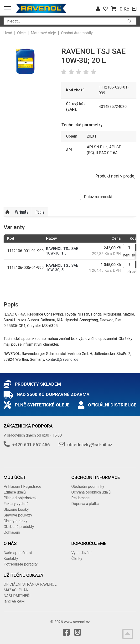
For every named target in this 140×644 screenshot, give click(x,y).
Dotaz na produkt (98, 197)
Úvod (8, 33)
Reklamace (80, 498)
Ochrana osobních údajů (91, 492)
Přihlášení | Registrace (22, 486)
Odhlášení (12, 532)
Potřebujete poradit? (21, 564)
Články (77, 558)
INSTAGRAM (14, 602)
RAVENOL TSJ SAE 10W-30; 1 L (62, 251)
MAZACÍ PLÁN (16, 590)
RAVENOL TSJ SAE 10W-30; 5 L (62, 268)
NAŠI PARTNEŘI (17, 596)
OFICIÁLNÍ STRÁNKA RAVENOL (30, 584)
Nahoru (7, 212)
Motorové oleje (43, 33)
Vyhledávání (81, 553)
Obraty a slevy (16, 521)
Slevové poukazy (18, 515)
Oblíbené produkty (19, 527)
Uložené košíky (16, 509)
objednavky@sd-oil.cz (90, 445)
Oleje (21, 33)
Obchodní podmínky (88, 486)
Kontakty (11, 558)
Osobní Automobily (77, 33)
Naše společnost (18, 553)
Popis (40, 212)
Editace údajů (15, 492)
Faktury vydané (16, 504)
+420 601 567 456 (31, 445)
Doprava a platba (85, 504)
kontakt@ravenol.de (62, 359)
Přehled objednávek (20, 498)
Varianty (21, 212)
